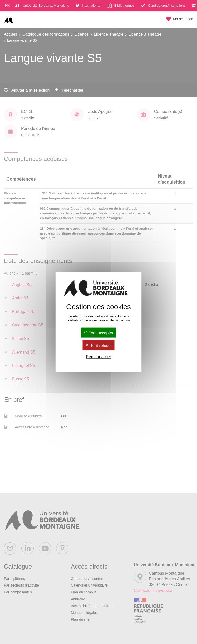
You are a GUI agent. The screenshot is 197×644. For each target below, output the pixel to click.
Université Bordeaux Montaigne (42, 6)
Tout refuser (99, 345)
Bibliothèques (121, 6)
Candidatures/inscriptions (163, 6)
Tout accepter (98, 333)
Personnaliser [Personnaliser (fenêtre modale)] (98, 357)
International (88, 6)
